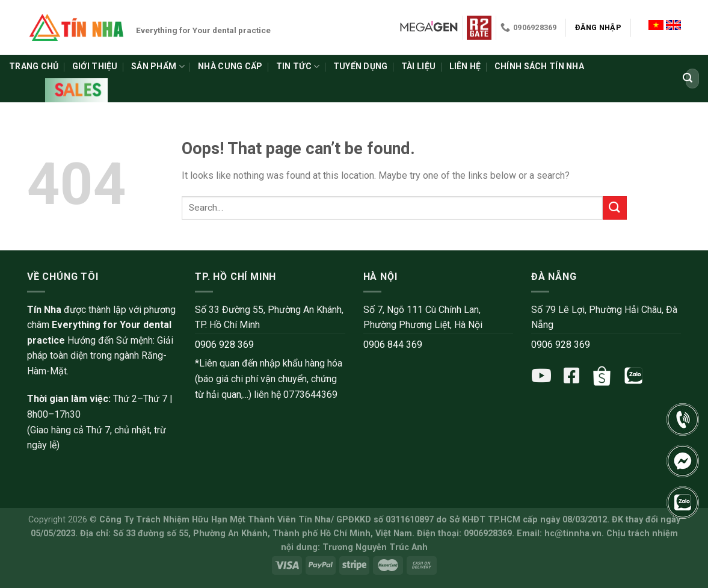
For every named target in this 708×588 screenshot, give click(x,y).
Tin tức (298, 67)
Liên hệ (465, 66)
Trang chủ (34, 66)
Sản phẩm (158, 67)
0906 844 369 (393, 345)
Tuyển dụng (361, 66)
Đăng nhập (598, 27)
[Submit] (688, 79)
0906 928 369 (224, 345)
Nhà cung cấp (230, 66)
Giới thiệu (95, 66)
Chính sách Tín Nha (539, 66)
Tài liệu (418, 66)
